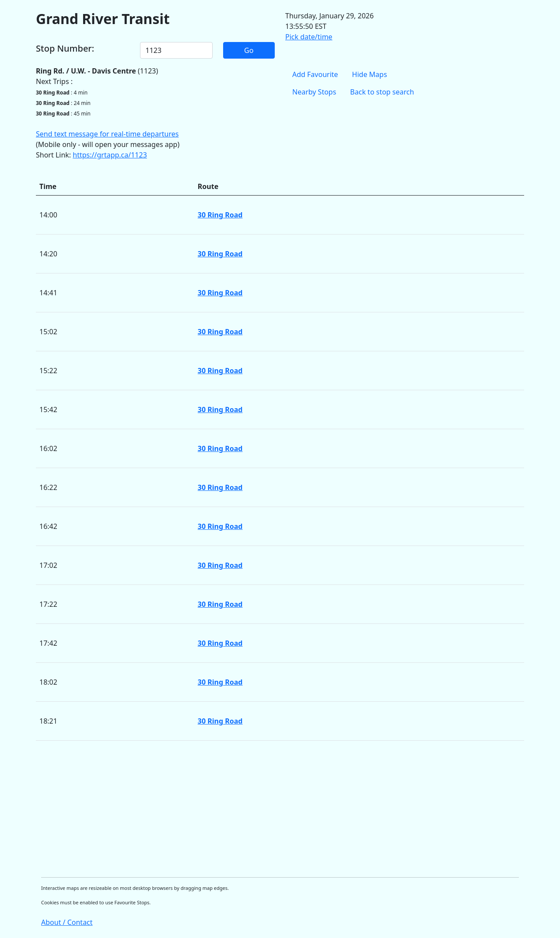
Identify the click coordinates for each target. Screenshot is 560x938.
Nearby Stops (314, 92)
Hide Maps (370, 74)
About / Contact (67, 922)
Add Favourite (315, 74)
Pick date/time (309, 37)
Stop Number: (65, 49)
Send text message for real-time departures (107, 134)
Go (249, 50)
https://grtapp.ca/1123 (110, 155)
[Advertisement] (280, 809)
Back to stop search (382, 92)
